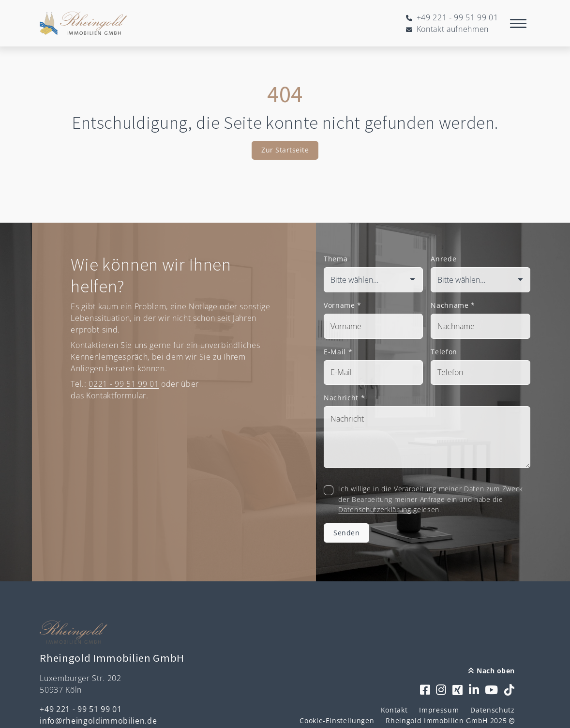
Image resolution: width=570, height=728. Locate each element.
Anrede (443, 259)
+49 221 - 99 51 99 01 (81, 709)
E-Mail (338, 352)
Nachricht (344, 398)
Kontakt (394, 710)
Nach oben (491, 671)
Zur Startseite (285, 150)
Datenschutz (492, 710)
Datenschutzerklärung (375, 509)
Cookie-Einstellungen (337, 720)
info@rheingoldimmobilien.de (98, 721)
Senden (346, 533)
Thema (336, 259)
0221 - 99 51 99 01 (124, 384)
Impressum (439, 710)
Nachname (453, 305)
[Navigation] (518, 23)
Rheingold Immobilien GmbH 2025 (450, 720)
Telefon (444, 352)
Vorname (343, 305)
